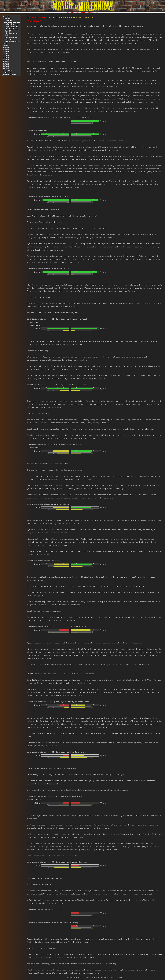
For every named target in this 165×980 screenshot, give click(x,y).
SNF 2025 (6, 68)
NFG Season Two (36, 18)
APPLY (78, 12)
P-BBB (5, 43)
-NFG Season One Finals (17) (11, 38)
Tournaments (8, 70)
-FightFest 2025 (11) (12, 27)
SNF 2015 (6, 50)
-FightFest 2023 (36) (12, 25)
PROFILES (83, 12)
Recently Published (10, 74)
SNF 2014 (6, 47)
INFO (73, 12)
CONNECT (95, 12)
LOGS (89, 12)
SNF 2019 (6, 58)
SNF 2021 (6, 62)
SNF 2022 (6, 64)
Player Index (7, 72)
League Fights (8, 21)
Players (5, 45)
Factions (6, 17)
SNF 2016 (6, 52)
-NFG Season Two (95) (13, 41)
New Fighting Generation (11, 23)
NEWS (68, 12)
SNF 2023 (6, 66)
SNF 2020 (6, 60)
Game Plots (7, 19)
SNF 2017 (6, 54)
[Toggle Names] (34, 21)
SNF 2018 (6, 56)
